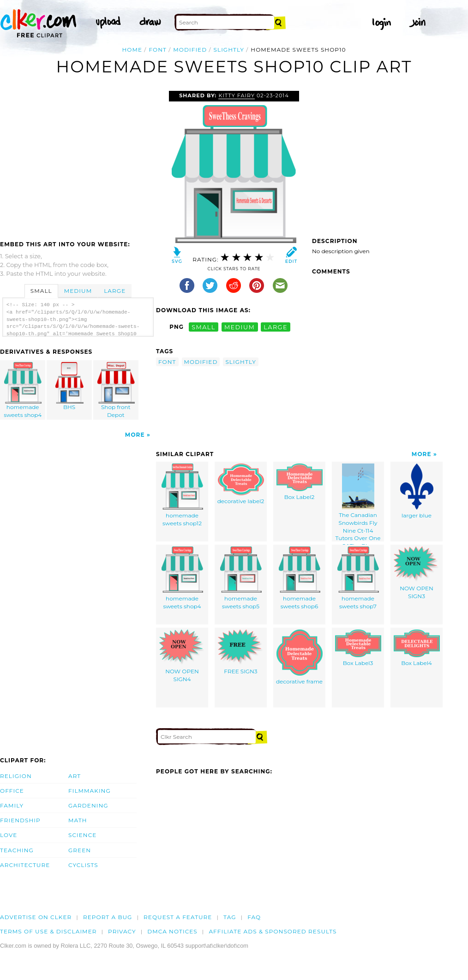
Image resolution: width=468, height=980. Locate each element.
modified (190, 50)
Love (9, 835)
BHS (70, 386)
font (158, 50)
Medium (78, 291)
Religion (16, 776)
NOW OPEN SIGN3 (417, 573)
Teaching (17, 850)
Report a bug (108, 917)
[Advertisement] (78, 160)
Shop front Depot (116, 390)
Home (132, 50)
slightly (229, 50)
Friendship (20, 820)
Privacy (122, 931)
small (204, 327)
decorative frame (299, 657)
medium (240, 327)
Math (78, 820)
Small (41, 291)
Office (12, 791)
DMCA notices (172, 931)
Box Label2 (300, 482)
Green (80, 850)
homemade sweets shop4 (23, 390)
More (135, 435)
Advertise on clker (36, 917)
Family (12, 805)
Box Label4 (417, 648)
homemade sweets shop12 (182, 495)
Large (115, 291)
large (276, 327)
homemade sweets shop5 (241, 578)
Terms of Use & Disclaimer (48, 931)
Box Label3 (358, 648)
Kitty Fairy (237, 95)
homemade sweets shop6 (300, 578)
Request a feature (178, 917)
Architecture (25, 865)
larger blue (417, 491)
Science (82, 835)
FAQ (254, 917)
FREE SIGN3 (241, 652)
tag (230, 917)
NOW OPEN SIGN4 (182, 656)
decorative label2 (241, 484)
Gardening (88, 805)
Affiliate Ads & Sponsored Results (273, 931)
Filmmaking (90, 791)
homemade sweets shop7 (358, 578)
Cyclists (83, 865)
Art (75, 776)
